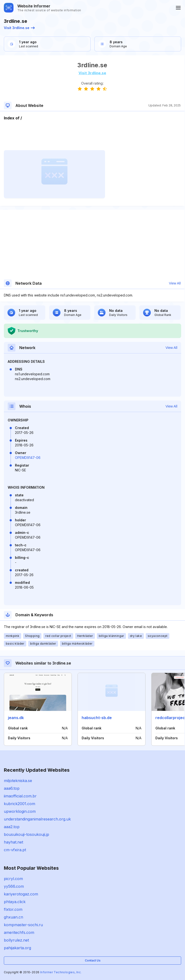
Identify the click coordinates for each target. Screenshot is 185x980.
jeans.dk (16, 718)
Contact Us (93, 960)
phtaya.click (15, 902)
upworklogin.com (20, 811)
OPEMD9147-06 (28, 458)
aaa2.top (12, 827)
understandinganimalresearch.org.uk (37, 819)
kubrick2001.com (20, 804)
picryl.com (13, 879)
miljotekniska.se (18, 781)
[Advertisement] (92, 136)
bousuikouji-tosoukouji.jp (26, 834)
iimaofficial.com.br (20, 796)
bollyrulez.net (16, 940)
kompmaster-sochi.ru (23, 925)
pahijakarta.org (17, 948)
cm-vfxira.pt (15, 850)
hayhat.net (13, 842)
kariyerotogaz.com (21, 894)
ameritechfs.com (19, 932)
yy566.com (14, 886)
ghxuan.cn (13, 917)
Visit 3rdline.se (19, 28)
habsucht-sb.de (97, 718)
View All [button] (175, 283)
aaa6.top (12, 788)
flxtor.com (13, 909)
